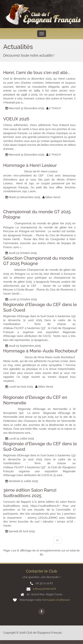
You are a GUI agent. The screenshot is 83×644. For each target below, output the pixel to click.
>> (57, 540)
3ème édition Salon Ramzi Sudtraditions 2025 (30, 493)
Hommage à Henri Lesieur (30, 165)
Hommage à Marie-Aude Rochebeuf (40, 351)
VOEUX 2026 (16, 119)
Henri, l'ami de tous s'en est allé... (37, 73)
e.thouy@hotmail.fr (44, 589)
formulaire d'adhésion (56, 600)
